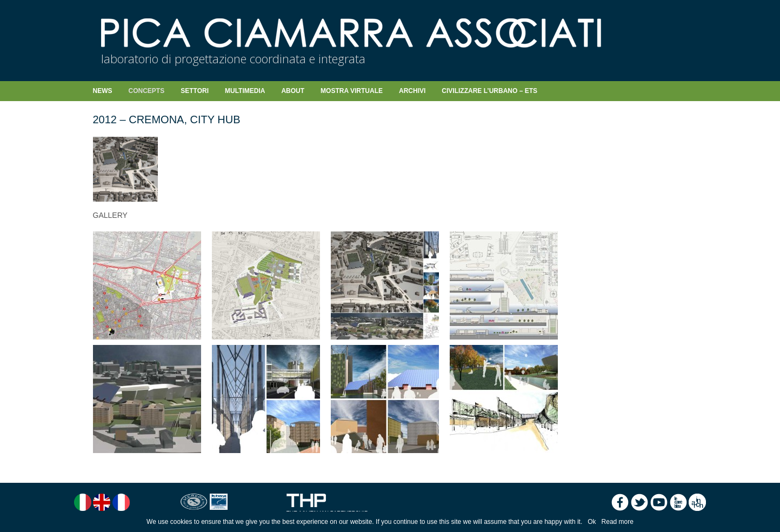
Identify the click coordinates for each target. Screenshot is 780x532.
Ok (592, 522)
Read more (618, 522)
